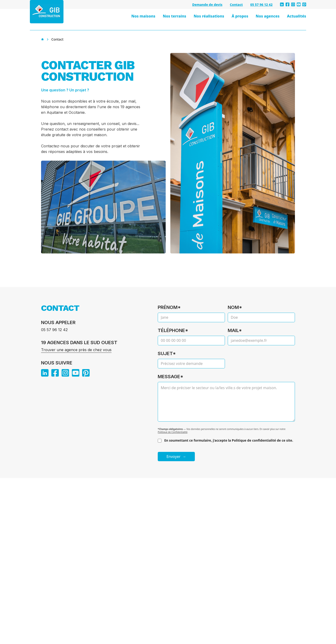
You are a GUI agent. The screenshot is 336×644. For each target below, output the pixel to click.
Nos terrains (175, 16)
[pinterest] (304, 4)
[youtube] (299, 4)
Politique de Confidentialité (173, 432)
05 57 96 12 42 (261, 5)
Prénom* (169, 307)
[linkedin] (282, 4)
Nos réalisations (209, 16)
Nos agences (268, 16)
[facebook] (287, 4)
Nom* (235, 307)
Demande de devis (207, 5)
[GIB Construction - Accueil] (47, 12)
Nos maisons (143, 16)
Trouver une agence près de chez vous (76, 350)
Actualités (297, 16)
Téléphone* (173, 330)
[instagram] (293, 4)
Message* (171, 377)
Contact (236, 5)
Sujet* (167, 353)
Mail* (235, 330)
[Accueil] (42, 39)
